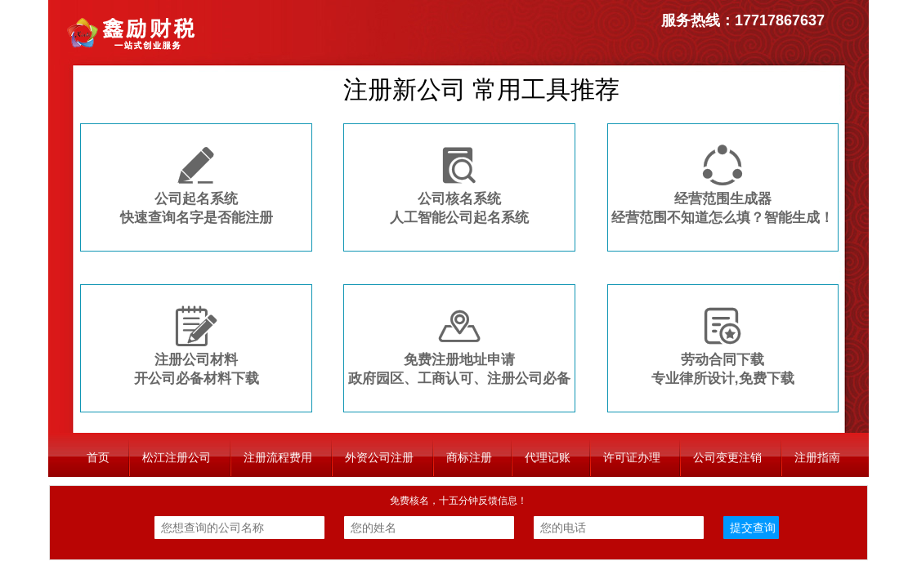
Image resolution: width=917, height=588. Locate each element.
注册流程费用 (278, 457)
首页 (98, 457)
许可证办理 (632, 457)
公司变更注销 (727, 457)
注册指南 (817, 457)
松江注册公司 (177, 457)
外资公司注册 (379, 457)
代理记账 (548, 457)
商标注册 (469, 457)
